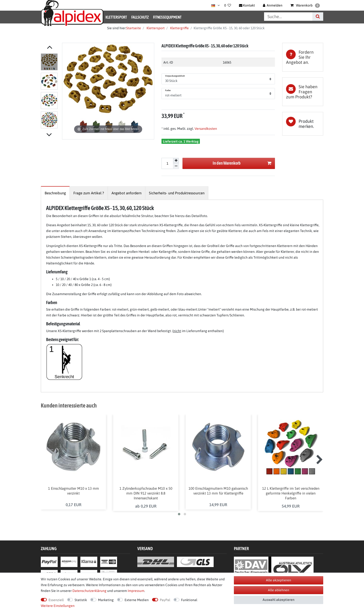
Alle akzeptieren (279, 580)
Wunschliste (303, 124)
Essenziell (56, 600)
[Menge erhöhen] (176, 161)
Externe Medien (137, 600)
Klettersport (116, 17)
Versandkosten (205, 129)
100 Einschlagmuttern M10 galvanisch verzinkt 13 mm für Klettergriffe (218, 491)
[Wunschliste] (228, 5)
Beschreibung (55, 193)
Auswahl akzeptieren (279, 600)
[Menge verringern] (176, 166)
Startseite (134, 28)
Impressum (136, 591)
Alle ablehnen (279, 590)
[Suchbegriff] (288, 17)
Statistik (81, 600)
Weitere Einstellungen (58, 606)
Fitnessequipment (167, 17)
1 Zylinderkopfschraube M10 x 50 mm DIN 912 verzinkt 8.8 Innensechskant (146, 493)
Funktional (189, 600)
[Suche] (318, 17)
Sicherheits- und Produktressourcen (177, 193)
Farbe (168, 90)
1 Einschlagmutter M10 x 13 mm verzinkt (73, 491)
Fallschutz (140, 17)
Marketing (106, 600)
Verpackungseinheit (175, 76)
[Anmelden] (273, 5)
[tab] (303, 57)
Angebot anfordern (126, 193)
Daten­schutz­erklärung (89, 591)
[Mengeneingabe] (167, 163)
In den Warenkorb (242, 163)
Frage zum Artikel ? (89, 193)
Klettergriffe (179, 28)
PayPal (165, 600)
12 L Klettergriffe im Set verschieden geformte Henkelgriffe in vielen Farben (291, 493)
